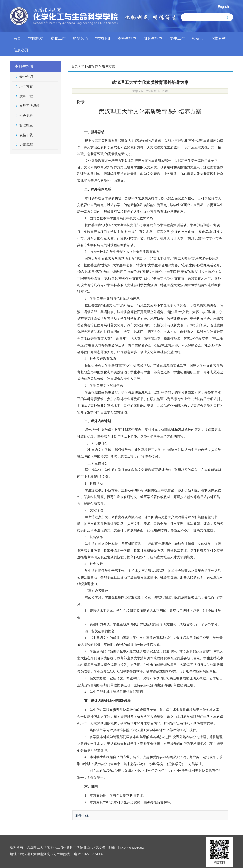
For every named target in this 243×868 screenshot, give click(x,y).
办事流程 (26, 145)
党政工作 (58, 38)
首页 (17, 38)
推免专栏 (26, 115)
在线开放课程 (29, 106)
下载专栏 (218, 38)
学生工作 (177, 38)
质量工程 (26, 96)
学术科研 (103, 38)
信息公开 (21, 50)
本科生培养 (127, 38)
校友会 (198, 38)
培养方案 (26, 86)
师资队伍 (80, 38)
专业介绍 (26, 77)
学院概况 (36, 38)
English (223, 7)
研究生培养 (153, 38)
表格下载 (26, 135)
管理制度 (26, 125)
